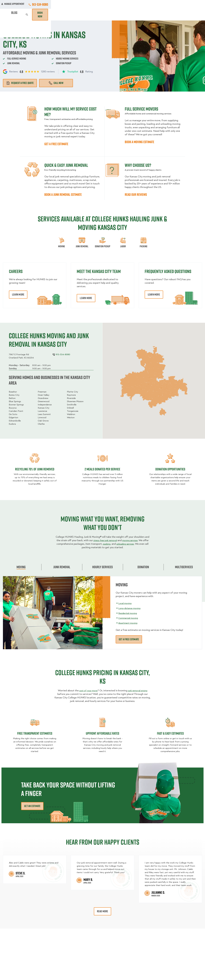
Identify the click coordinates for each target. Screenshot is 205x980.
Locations (106, 4)
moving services (131, 540)
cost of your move (87, 691)
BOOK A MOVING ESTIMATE (139, 142)
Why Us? (159, 15)
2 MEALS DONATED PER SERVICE (102, 469)
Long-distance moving (131, 608)
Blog (171, 15)
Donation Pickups (100, 15)
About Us (122, 4)
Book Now (194, 15)
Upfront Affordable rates (102, 733)
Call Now (56, 83)
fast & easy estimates (170, 733)
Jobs (63, 4)
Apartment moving (129, 623)
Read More (103, 911)
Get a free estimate (129, 639)
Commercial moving (129, 618)
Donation (143, 567)
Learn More (18, 294)
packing (105, 544)
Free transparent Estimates (35, 733)
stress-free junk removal (104, 540)
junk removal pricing (139, 691)
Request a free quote (20, 83)
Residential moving (129, 613)
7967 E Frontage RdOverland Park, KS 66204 (21, 356)
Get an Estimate (32, 806)
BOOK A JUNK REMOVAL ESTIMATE (63, 194)
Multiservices (184, 567)
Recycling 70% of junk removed (35, 469)
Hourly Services (125, 15)
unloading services (126, 544)
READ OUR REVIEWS (136, 194)
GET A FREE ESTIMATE (56, 144)
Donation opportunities (170, 469)
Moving (59, 15)
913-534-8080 (194, 4)
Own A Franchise (142, 4)
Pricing (145, 15)
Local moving (126, 603)
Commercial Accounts (83, 4)
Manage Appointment (167, 4)
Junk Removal (76, 15)
